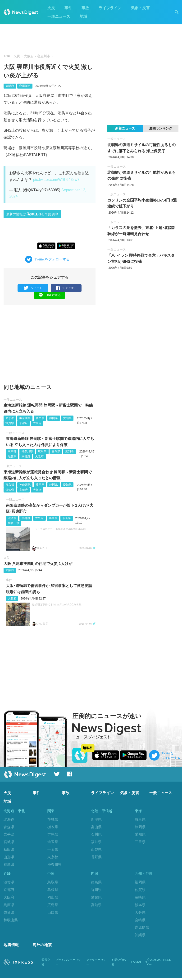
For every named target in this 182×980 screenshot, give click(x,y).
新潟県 (96, 819)
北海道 (9, 819)
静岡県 (54, 418)
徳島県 (96, 883)
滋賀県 (10, 423)
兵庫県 (53, 518)
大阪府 (29, 56)
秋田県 (9, 850)
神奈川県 (25, 418)
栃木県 (53, 827)
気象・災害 (140, 8)
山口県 (53, 913)
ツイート (33, 288)
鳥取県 (53, 883)
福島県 (9, 865)
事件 (68, 8)
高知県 (96, 906)
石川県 (96, 835)
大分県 (140, 913)
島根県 (53, 891)
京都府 (23, 423)
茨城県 (53, 819)
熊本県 (140, 906)
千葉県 (53, 850)
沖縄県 (140, 936)
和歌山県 (14, 523)
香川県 (96, 891)
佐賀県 (140, 891)
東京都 (10, 418)
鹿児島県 (142, 929)
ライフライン (110, 8)
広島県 (53, 906)
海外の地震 (42, 947)
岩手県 (9, 835)
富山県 (96, 827)
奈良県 (67, 518)
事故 (85, 8)
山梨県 (96, 850)
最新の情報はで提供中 (32, 214)
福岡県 (140, 883)
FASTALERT (139, 964)
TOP (7, 56)
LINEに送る (50, 295)
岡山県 (53, 898)
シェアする (66, 288)
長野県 (96, 857)
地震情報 (11, 947)
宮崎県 (140, 921)
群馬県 (53, 835)
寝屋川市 (44, 56)
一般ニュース (59, 16)
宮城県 (9, 842)
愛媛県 (96, 898)
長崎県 (140, 898)
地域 (83, 16)
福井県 (96, 842)
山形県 (9, 857)
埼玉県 (53, 842)
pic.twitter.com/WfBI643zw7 (56, 180)
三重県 (140, 842)
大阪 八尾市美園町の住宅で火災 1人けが (38, 564)
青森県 (9, 827)
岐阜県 (40, 418)
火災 (51, 8)
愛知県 (67, 418)
